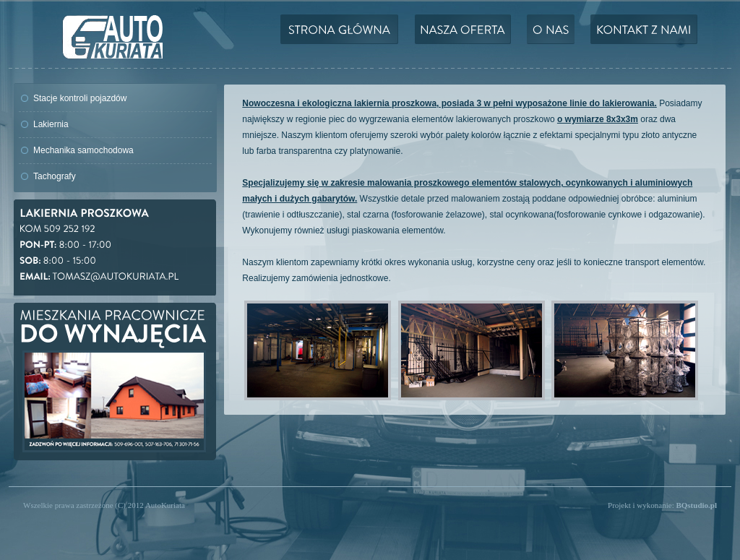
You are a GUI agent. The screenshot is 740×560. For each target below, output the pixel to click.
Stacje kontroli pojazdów (80, 98)
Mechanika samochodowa (83, 150)
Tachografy (55, 176)
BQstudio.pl (696, 505)
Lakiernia (51, 124)
